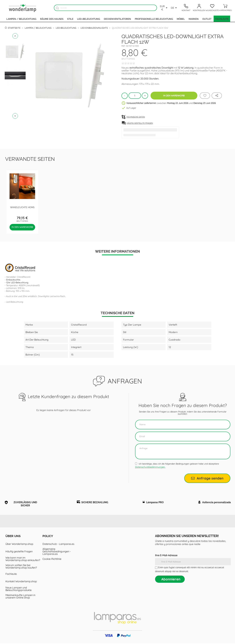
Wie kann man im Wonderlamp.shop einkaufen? (23, 559)
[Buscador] (57, 8)
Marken (194, 19)
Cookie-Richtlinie (52, 559)
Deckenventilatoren (117, 19)
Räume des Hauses (52, 19)
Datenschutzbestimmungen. (150, 467)
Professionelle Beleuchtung (154, 19)
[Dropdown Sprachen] (174, 8)
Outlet (207, 19)
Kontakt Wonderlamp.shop (21, 582)
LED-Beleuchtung (89, 19)
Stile (70, 19)
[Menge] (135, 96)
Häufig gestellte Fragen (19, 552)
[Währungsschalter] (164, 8)
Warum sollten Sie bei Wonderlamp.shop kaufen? (21, 567)
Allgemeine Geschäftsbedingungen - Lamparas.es (57, 552)
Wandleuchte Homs (22, 207)
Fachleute (222, 19)
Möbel (181, 19)
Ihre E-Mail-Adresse (166, 556)
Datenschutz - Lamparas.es (58, 545)
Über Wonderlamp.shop (19, 545)
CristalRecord (23, 277)
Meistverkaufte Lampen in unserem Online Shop (20, 597)
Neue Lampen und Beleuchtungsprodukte (19, 589)
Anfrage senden (207, 478)
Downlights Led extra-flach (51, 296)
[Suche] (105, 8)
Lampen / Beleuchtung (21, 19)
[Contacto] (186, 8)
